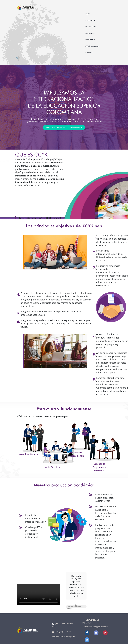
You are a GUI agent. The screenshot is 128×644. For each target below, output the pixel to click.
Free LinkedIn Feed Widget (74, 585)
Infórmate (89, 33)
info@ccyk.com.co (61, 628)
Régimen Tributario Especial (64, 633)
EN (20, 58)
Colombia (89, 20)
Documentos (90, 40)
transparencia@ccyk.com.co (97, 623)
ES (17, 58)
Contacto (89, 52)
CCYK (88, 14)
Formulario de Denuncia (91, 618)
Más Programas (91, 46)
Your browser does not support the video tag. (38, 595)
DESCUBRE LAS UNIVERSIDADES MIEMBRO (64, 128)
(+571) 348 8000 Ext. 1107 (62, 622)
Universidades (91, 27)
